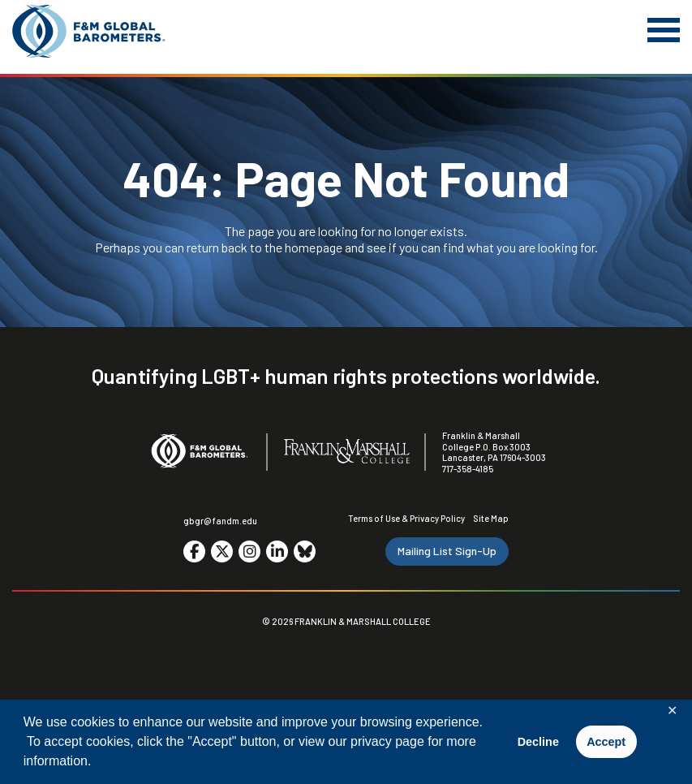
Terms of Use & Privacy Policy (406, 518)
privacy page (387, 741)
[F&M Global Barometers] (89, 31)
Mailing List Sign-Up (447, 551)
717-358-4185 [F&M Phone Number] (468, 469)
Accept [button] (606, 742)
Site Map (491, 518)
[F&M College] (347, 452)
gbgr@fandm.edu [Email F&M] (220, 521)
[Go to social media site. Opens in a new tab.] (194, 551)
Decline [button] (538, 742)
